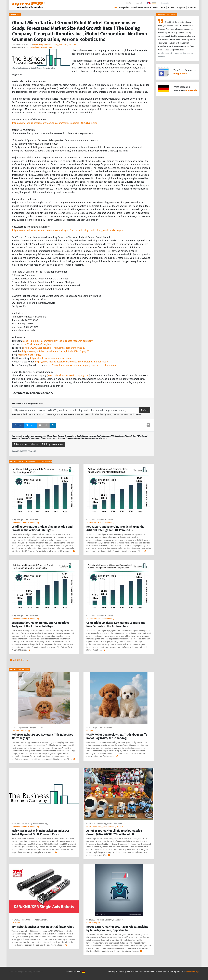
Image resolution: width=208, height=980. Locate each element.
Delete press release (26, 444)
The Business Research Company (25, 522)
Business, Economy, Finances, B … (110, 920)
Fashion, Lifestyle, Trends (32, 728)
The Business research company (42, 47)
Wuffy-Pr (90, 730)
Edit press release (53, 444)
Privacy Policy (126, 972)
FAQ (109, 972)
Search (190, 3)
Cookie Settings (193, 972)
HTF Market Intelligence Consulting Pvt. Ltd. (105, 827)
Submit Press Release (141, 8)
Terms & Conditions (141, 972)
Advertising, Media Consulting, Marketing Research (55, 45)
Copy (145, 410)
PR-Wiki (130, 3)
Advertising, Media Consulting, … (36, 824)
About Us (192, 8)
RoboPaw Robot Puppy (21, 730)
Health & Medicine (30, 520)
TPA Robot (16, 923)
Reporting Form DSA (176, 972)
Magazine (181, 8)
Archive (171, 8)
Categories (124, 8)
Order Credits (159, 8)
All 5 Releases (18, 660)
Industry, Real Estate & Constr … (35, 920)
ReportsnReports (94, 923)
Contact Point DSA (159, 972)
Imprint (139, 3)
